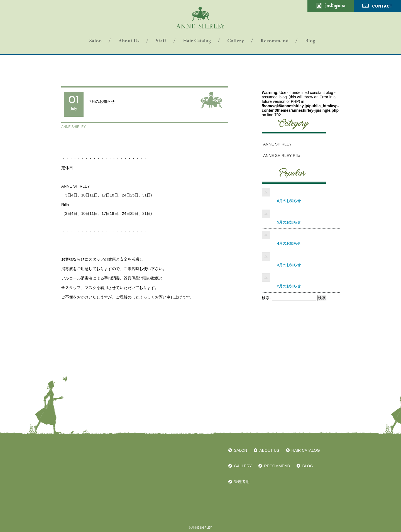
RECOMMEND (277, 466)
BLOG (308, 466)
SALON (240, 450)
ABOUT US (269, 450)
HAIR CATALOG (306, 450)
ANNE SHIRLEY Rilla (282, 156)
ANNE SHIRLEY (74, 127)
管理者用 (242, 482)
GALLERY (243, 466)
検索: (266, 298)
